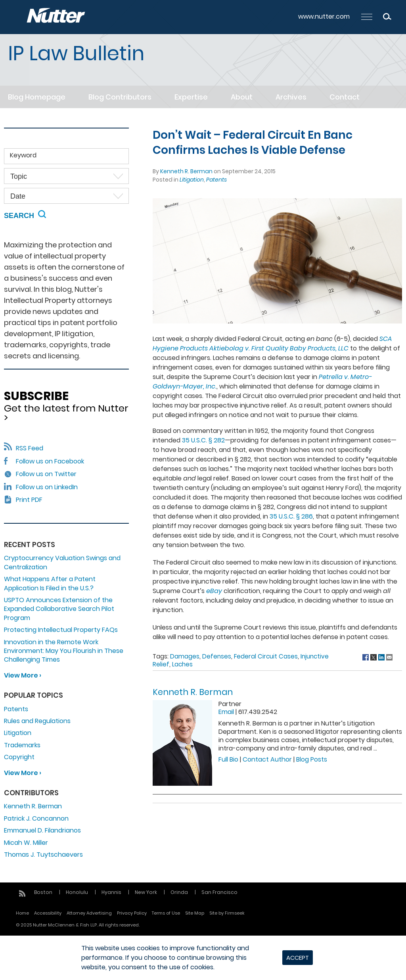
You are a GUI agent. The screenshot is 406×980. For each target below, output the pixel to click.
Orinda (179, 892)
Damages (185, 656)
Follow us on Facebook (50, 461)
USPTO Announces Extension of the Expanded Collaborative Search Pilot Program (59, 609)
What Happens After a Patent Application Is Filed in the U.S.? (50, 583)
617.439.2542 (258, 712)
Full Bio (228, 759)
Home (22, 913)
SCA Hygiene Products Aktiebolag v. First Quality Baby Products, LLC (272, 344)
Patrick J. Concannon (36, 818)
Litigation (192, 180)
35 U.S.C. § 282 (203, 440)
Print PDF (29, 500)
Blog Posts (312, 759)
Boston (43, 892)
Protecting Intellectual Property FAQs (61, 630)
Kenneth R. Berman (186, 171)
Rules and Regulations (37, 721)
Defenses (217, 656)
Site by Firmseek (227, 913)
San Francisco (219, 892)
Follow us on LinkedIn (47, 487)
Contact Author (267, 759)
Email (226, 712)
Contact (345, 97)
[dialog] (203, 958)
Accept (298, 958)
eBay (214, 591)
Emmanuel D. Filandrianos (42, 830)
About (242, 97)
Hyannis (111, 892)
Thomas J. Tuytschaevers (43, 855)
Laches (182, 664)
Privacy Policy (132, 913)
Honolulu (77, 892)
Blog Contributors (120, 97)
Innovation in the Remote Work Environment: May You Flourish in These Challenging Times (64, 651)
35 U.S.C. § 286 (291, 516)
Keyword (23, 155)
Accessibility (48, 913)
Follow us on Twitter (46, 474)
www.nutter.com (324, 16)
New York (146, 892)
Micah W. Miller (26, 843)
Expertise (191, 97)
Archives (291, 97)
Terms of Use (166, 913)
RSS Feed (24, 448)
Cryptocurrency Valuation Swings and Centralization (62, 562)
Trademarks (22, 745)
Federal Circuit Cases (266, 656)
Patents (216, 180)
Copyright (19, 757)
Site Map (195, 913)
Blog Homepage (37, 97)
